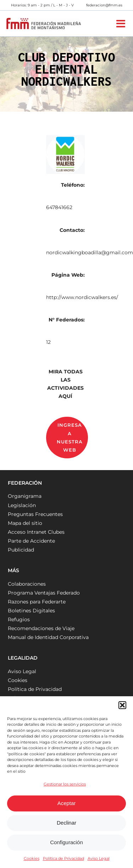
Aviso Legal (99, 858)
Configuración (66, 842)
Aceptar (67, 803)
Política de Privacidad (63, 858)
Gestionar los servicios (65, 784)
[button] (122, 705)
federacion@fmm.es (104, 5)
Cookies (32, 858)
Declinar (66, 823)
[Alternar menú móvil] (121, 24)
